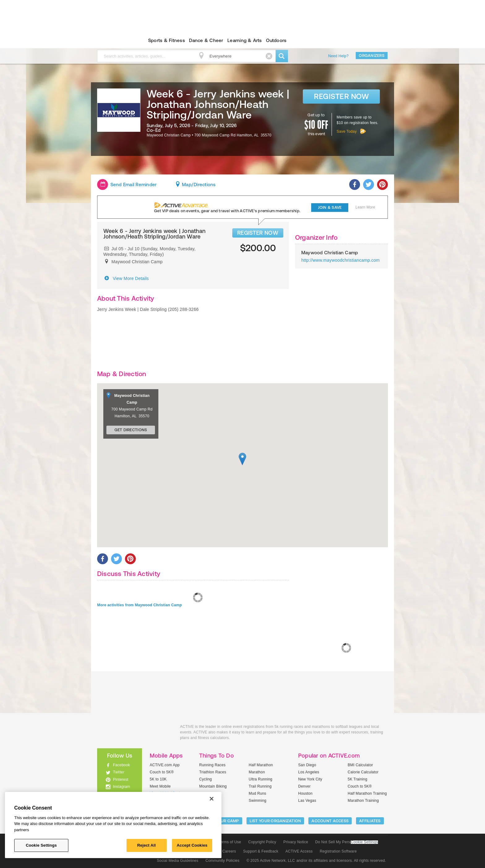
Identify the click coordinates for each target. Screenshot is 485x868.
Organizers (372, 56)
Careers (229, 851)
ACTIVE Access (299, 851)
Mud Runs (258, 793)
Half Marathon (261, 765)
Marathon (257, 772)
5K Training (357, 779)
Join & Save (330, 207)
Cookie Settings (364, 842)
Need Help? (338, 56)
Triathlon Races (213, 772)
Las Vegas (307, 801)
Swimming (258, 801)
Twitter (119, 772)
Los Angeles (309, 772)
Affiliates (370, 821)
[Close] (212, 799)
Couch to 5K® (162, 772)
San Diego (307, 765)
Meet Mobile (160, 786)
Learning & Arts (245, 40)
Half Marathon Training (367, 793)
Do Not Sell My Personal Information (346, 842)
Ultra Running (261, 779)
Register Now (341, 96)
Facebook (121, 765)
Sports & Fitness (167, 40)
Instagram (122, 787)
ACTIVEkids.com (114, 41)
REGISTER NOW (258, 233)
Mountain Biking (213, 786)
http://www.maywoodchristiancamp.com (341, 260)
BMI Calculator (360, 765)
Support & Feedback (261, 851)
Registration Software (338, 851)
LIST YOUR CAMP (223, 821)
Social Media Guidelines (178, 861)
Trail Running (260, 786)
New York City (310, 779)
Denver (304, 786)
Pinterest (121, 780)
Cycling (206, 779)
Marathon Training (363, 801)
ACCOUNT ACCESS (330, 821)
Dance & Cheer (206, 40)
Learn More (365, 207)
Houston (305, 793)
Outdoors (276, 40)
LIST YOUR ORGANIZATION (275, 821)
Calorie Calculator (363, 772)
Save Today (347, 131)
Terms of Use (230, 842)
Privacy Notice (296, 842)
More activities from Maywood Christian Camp (139, 605)
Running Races (212, 765)
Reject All (147, 845)
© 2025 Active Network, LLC (271, 861)
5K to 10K (158, 779)
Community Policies (222, 861)
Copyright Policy (262, 842)
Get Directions (131, 430)
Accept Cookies (192, 845)
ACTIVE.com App (165, 765)
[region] (113, 825)
